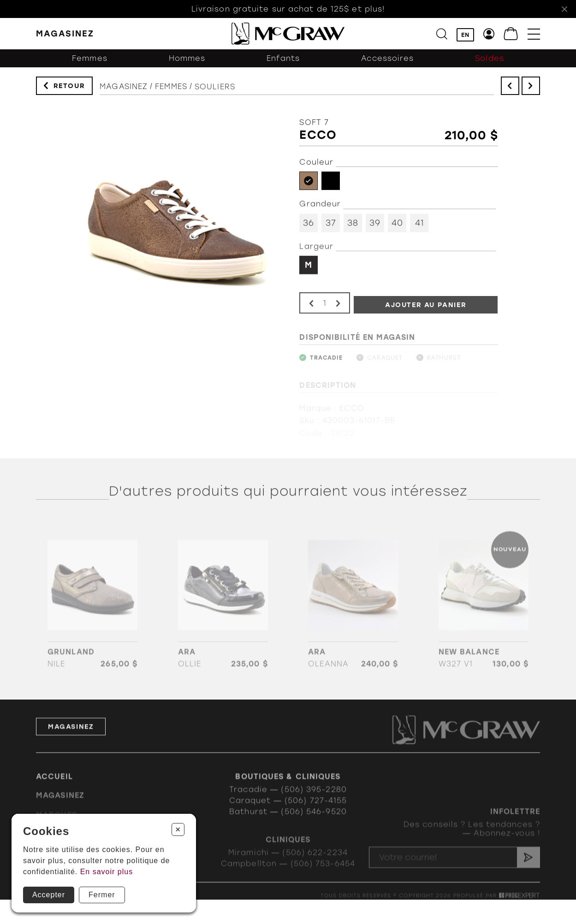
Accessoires (387, 60)
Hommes (187, 60)
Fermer (102, 895)
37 (331, 225)
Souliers (215, 90)
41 (419, 225)
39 (375, 225)
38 (353, 225)
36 (309, 225)
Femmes (90, 60)
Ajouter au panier (426, 310)
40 (397, 225)
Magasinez (124, 88)
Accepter (49, 895)
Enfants (283, 60)
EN (465, 35)
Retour (69, 86)
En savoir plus (107, 872)
